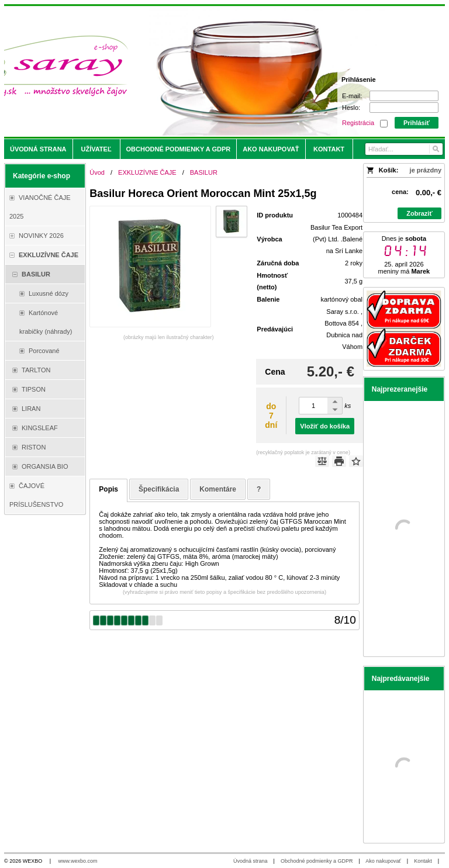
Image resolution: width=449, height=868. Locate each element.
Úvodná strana (251, 861)
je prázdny (426, 170)
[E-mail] (404, 96)
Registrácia (358, 123)
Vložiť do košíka (325, 426)
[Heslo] (404, 108)
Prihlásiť (417, 123)
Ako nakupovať (383, 861)
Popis (108, 489)
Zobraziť (419, 213)
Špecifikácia (159, 489)
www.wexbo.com (78, 861)
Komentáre (218, 489)
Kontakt (423, 861)
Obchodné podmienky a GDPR (317, 861)
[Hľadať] (435, 149)
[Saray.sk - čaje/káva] (170, 71)
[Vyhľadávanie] (404, 149)
